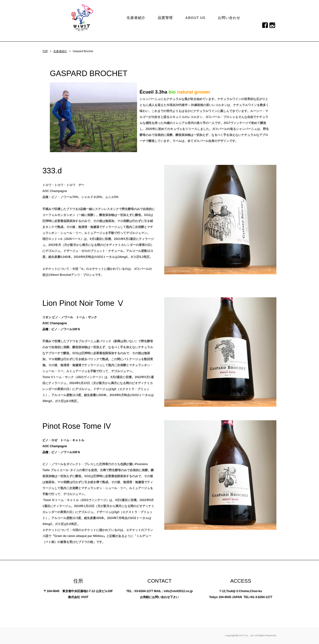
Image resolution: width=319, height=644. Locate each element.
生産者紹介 (136, 18)
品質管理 (165, 18)
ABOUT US (195, 18)
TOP (45, 51)
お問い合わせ (229, 18)
